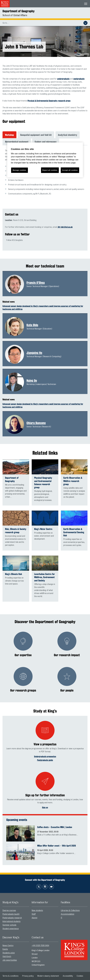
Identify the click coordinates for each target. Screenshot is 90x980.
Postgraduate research (12, 918)
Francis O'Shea (36, 283)
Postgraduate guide (45, 760)
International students (11, 921)
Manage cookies (19, 170)
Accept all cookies (70, 170)
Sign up (45, 807)
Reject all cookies (50, 170)
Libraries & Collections (70, 910)
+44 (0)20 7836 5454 (40, 946)
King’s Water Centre (43, 529)
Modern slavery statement (48, 976)
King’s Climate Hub (14, 574)
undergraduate (63, 79)
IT (62, 918)
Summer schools (9, 925)
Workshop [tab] (9, 135)
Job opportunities (10, 960)
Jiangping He (34, 353)
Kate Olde (32, 325)
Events (5, 949)
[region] (45, 160)
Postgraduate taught (11, 914)
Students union (9, 953)
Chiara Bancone (36, 423)
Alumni (34, 918)
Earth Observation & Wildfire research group (73, 481)
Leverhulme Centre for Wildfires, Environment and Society (44, 577)
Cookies (80, 976)
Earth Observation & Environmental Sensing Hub (74, 532)
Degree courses (9, 910)
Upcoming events (17, 820)
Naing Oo (32, 380)
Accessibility (68, 976)
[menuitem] (16, 911)
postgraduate (79, 79)
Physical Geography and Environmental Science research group (43, 483)
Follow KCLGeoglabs (15, 240)
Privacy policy (28, 976)
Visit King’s (7, 957)
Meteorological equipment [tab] (17, 142)
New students (37, 910)
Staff (34, 914)
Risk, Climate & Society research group (16, 531)
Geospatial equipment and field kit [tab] (36, 135)
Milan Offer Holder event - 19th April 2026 (57, 846)
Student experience (11, 929)
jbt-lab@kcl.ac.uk (65, 227)
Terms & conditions (10, 976)
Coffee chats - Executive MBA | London (55, 827)
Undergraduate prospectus (45, 757)
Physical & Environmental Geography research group (49, 101)
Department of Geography (18, 11)
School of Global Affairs (15, 15)
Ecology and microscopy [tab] (46, 142)
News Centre (8, 946)
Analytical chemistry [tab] (68, 135)
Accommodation (68, 914)
